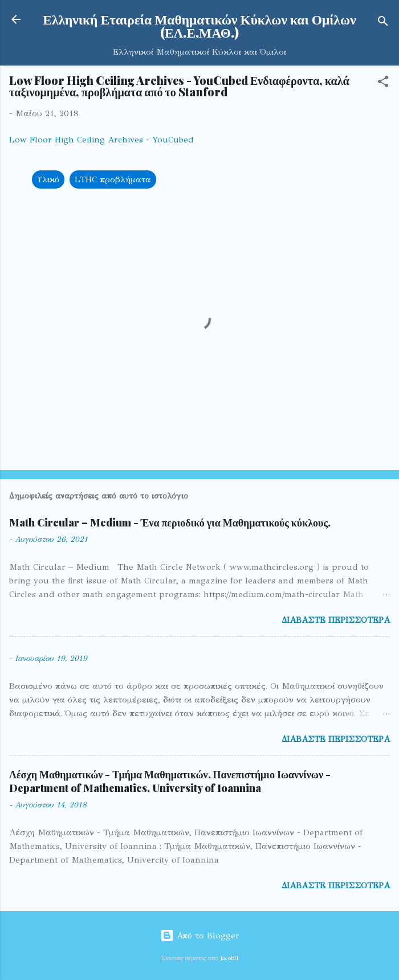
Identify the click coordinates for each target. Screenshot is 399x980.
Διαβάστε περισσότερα (336, 620)
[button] (383, 83)
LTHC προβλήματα (113, 179)
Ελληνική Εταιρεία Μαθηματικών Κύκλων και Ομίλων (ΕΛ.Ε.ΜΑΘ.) (199, 26)
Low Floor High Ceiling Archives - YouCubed (101, 140)
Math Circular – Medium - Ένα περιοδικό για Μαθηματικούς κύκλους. (170, 522)
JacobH (229, 958)
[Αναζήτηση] (383, 23)
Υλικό (48, 179)
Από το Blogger (200, 936)
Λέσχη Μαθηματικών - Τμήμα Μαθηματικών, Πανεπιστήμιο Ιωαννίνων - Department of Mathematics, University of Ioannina (170, 781)
